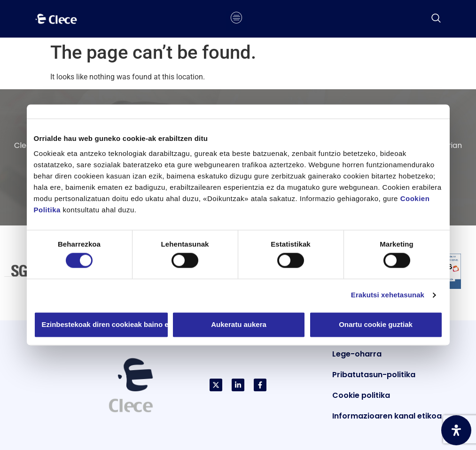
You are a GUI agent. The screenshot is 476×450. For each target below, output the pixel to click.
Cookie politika (361, 395)
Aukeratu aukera (239, 324)
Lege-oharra (357, 354)
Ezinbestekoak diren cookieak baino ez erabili (105, 324)
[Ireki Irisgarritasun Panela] (456, 430)
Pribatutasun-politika (374, 375)
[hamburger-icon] (237, 19)
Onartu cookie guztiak (376, 324)
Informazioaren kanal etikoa (387, 416)
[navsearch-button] (436, 19)
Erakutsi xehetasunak (388, 295)
